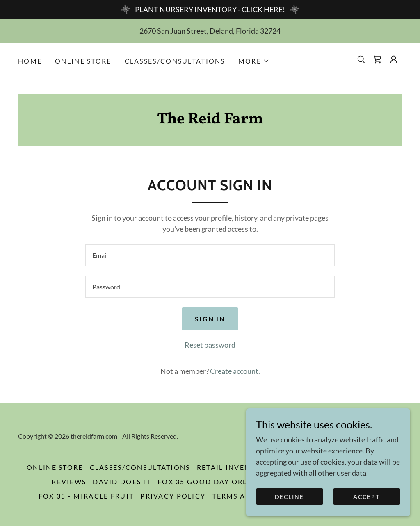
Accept (366, 497)
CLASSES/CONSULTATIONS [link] (175, 61)
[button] (254, 61)
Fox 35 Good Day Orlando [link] (214, 482)
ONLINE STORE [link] (83, 61)
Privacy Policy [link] (173, 496)
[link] (377, 59)
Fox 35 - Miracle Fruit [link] (86, 496)
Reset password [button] (210, 345)
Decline (289, 497)
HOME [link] (30, 61)
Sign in (210, 319)
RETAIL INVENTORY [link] (234, 467)
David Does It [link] (122, 482)
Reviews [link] (69, 482)
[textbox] (210, 255)
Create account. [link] (235, 371)
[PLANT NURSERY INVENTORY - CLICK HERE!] (210, 9)
